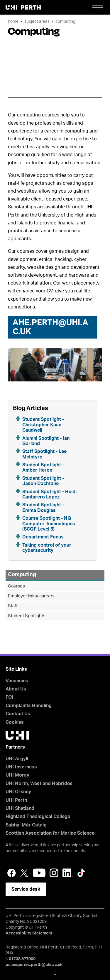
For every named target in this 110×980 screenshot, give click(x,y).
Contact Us (18, 714)
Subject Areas (37, 21)
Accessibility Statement (29, 933)
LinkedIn (68, 873)
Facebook (11, 873)
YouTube (39, 873)
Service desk (26, 889)
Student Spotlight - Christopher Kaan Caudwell (43, 425)
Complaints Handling (29, 706)
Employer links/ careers (31, 596)
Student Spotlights (27, 616)
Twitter (24, 873)
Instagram (54, 873)
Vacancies (17, 681)
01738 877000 (22, 959)
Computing (65, 21)
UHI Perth (16, 800)
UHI (9, 845)
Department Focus (43, 537)
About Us (16, 689)
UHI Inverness (21, 767)
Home (13, 21)
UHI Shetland (20, 808)
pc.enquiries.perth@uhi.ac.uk (34, 965)
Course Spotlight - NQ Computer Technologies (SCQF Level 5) (49, 524)
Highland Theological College (38, 817)
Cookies (15, 722)
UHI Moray (17, 775)
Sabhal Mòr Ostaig (26, 825)
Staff (13, 606)
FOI (9, 697)
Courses (16, 586)
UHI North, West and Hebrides (39, 784)
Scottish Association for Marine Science (50, 833)
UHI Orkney (18, 792)
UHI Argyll (17, 759)
